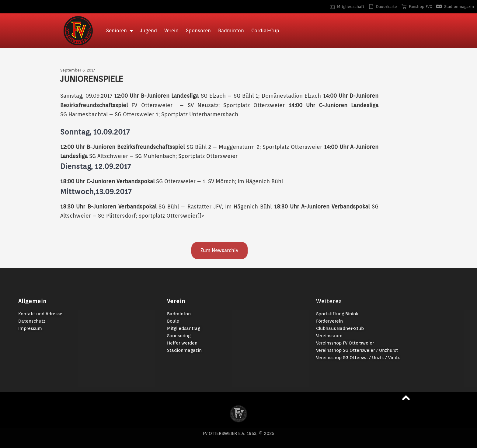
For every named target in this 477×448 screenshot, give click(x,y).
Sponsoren (198, 31)
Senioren (120, 31)
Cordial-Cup (265, 31)
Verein (171, 31)
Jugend (149, 31)
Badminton (231, 31)
